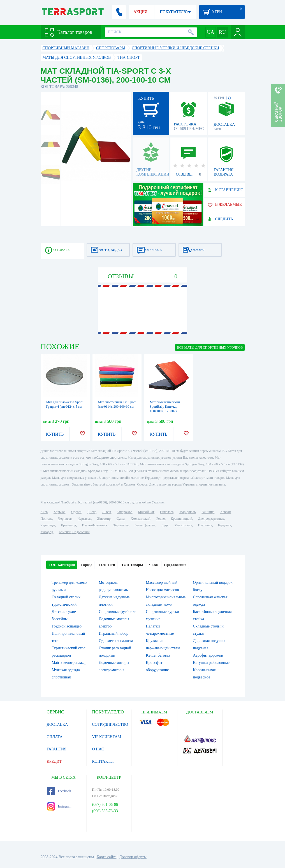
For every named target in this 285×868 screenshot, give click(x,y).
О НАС (98, 749)
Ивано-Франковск (95, 525)
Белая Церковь (145, 525)
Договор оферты (133, 857)
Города (87, 565)
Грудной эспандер (67, 626)
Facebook (59, 791)
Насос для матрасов (163, 590)
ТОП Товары (132, 565)
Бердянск (225, 525)
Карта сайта (107, 857)
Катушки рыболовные (211, 663)
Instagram (59, 806)
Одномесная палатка (116, 641)
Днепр (92, 512)
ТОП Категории (62, 565)
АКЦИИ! (141, 12)
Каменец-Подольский (74, 532)
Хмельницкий (141, 519)
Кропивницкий (181, 519)
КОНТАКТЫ (103, 761)
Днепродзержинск (211, 519)
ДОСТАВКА (57, 725)
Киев (44, 512)
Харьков (59, 512)
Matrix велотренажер (69, 663)
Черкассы (84, 519)
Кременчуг (68, 525)
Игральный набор (114, 634)
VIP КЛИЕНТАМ (107, 737)
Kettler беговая (158, 655)
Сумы (121, 519)
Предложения (175, 565)
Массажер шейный (162, 583)
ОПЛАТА (55, 737)
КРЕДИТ (54, 761)
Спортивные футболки (118, 612)
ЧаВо (153, 565)
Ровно (161, 519)
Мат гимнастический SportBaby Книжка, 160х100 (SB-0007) (165, 407)
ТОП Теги (107, 565)
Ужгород (47, 532)
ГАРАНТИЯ (57, 749)
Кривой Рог (146, 512)
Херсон (226, 512)
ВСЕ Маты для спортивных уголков (210, 347)
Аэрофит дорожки (208, 655)
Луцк (165, 525)
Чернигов (65, 519)
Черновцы (48, 525)
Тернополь (121, 525)
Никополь (205, 525)
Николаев (167, 512)
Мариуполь (187, 512)
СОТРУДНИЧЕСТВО (110, 725)
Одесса (76, 512)
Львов (107, 512)
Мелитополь (183, 525)
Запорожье (124, 512)
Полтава (47, 519)
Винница (208, 512)
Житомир (104, 519)
